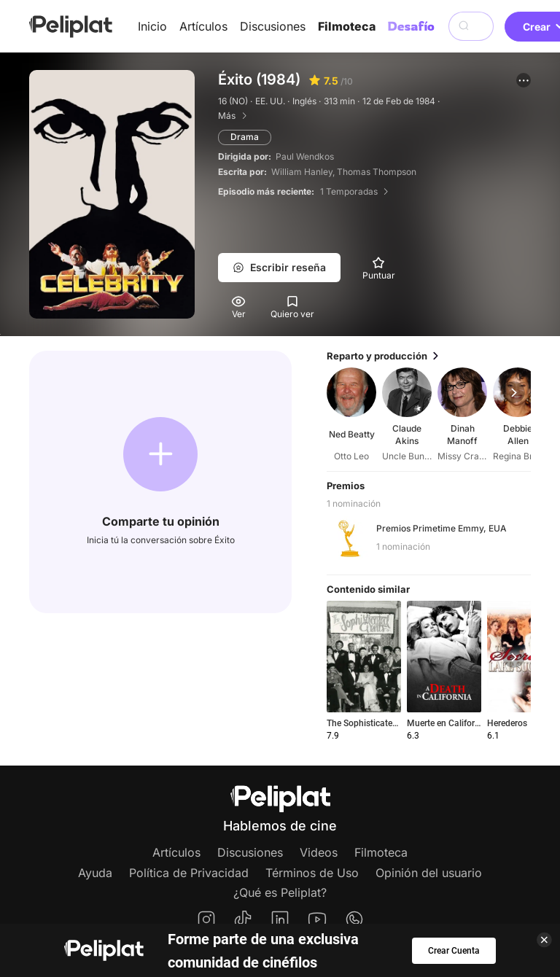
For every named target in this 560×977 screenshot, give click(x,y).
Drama (245, 137)
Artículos (203, 26)
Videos (319, 852)
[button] (524, 80)
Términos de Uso (312, 873)
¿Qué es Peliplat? (280, 892)
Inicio (152, 26)
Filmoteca (347, 26)
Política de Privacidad (189, 873)
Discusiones (273, 26)
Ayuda (95, 873)
